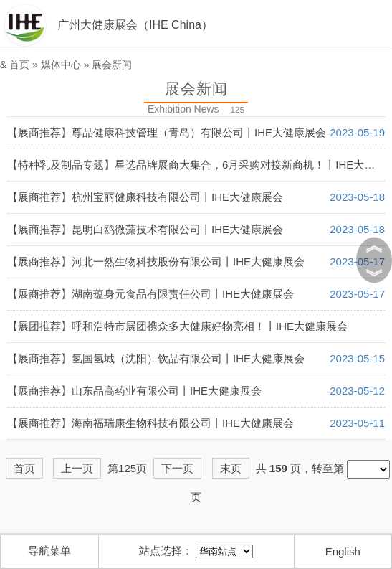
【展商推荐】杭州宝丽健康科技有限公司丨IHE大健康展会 (145, 197)
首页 (19, 65)
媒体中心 (61, 65)
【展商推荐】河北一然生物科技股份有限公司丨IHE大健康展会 (156, 262)
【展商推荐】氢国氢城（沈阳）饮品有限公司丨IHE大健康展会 (156, 358)
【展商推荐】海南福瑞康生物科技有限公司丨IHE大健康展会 (150, 423)
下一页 (177, 468)
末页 (231, 468)
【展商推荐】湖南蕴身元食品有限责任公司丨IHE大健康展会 (150, 294)
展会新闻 (112, 65)
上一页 (77, 468)
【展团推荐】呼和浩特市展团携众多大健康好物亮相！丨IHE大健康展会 (177, 326)
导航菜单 (49, 551)
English (343, 551)
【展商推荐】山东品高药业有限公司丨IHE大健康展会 (134, 391)
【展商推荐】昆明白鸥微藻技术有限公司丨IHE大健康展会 (145, 229)
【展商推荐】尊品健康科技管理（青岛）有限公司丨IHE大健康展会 (167, 132)
